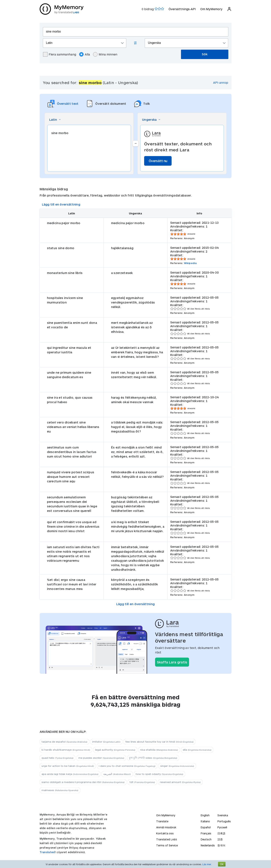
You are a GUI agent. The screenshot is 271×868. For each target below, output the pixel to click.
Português (224, 821)
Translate (162, 821)
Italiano (205, 821)
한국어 (221, 845)
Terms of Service (167, 845)
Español (206, 827)
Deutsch (206, 839)
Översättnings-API (182, 9)
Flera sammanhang (60, 54)
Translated (47, 852)
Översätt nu (158, 161)
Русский (222, 827)
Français (206, 833)
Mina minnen (105, 54)
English (205, 815)
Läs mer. (207, 864)
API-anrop (221, 82)
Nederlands (208, 845)
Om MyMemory (211, 9)
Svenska (223, 815)
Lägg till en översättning (61, 204)
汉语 (220, 839)
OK (222, 864)
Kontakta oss (165, 833)
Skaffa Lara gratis (172, 662)
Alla (85, 54)
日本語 (221, 833)
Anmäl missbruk (166, 827)
